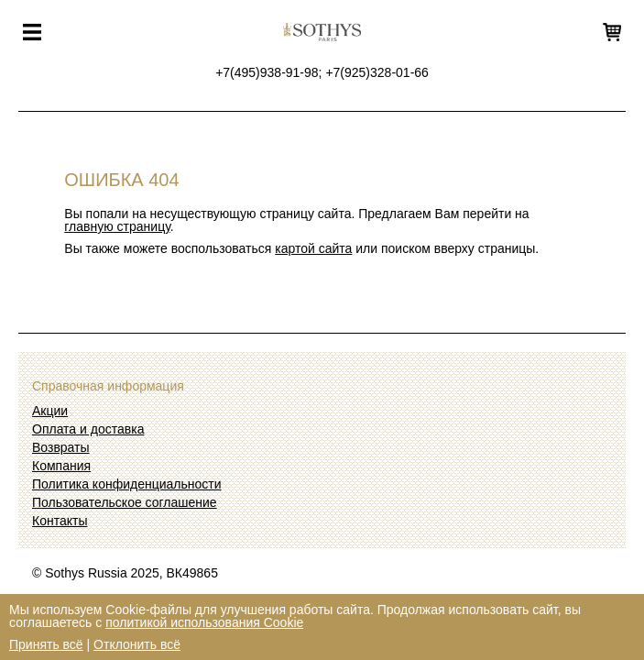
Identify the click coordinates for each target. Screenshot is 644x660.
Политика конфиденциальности (127, 484)
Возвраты (61, 447)
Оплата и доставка (88, 429)
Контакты (60, 521)
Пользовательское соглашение (125, 502)
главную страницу (117, 226)
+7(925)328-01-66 (377, 72)
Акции (50, 411)
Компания (61, 466)
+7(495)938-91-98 (267, 72)
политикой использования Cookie (204, 622)
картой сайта (313, 248)
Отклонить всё (137, 644)
